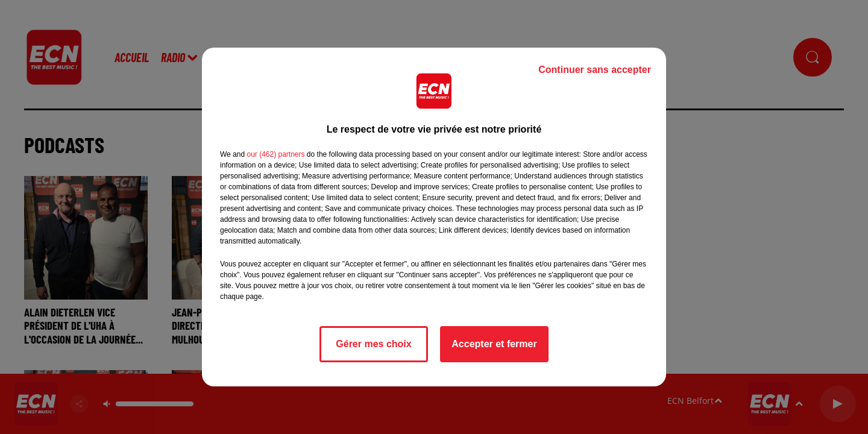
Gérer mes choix (373, 344)
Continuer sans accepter (595, 70)
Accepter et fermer (494, 344)
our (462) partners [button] (275, 154)
